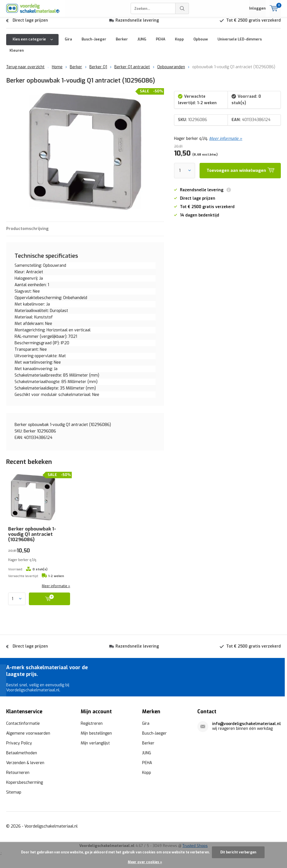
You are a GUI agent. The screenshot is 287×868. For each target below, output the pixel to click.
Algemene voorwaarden (28, 738)
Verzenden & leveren (25, 767)
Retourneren (18, 777)
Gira (68, 43)
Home (57, 71)
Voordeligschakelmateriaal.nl (51, 831)
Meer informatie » (226, 143)
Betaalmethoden (22, 757)
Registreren (92, 728)
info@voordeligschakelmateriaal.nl (247, 728)
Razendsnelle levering (137, 25)
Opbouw (201, 43)
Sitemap (14, 797)
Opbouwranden (171, 71)
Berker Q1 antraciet (132, 71)
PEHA (161, 43)
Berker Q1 (98, 71)
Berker (122, 43)
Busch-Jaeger (94, 43)
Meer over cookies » (145, 862)
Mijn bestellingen (96, 738)
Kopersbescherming (25, 787)
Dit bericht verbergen (238, 852)
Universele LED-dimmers (240, 43)
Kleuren (17, 55)
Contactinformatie (23, 728)
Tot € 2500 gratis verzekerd (254, 25)
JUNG (142, 43)
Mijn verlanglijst (95, 747)
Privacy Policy (19, 747)
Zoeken (182, 8)
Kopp (179, 43)
